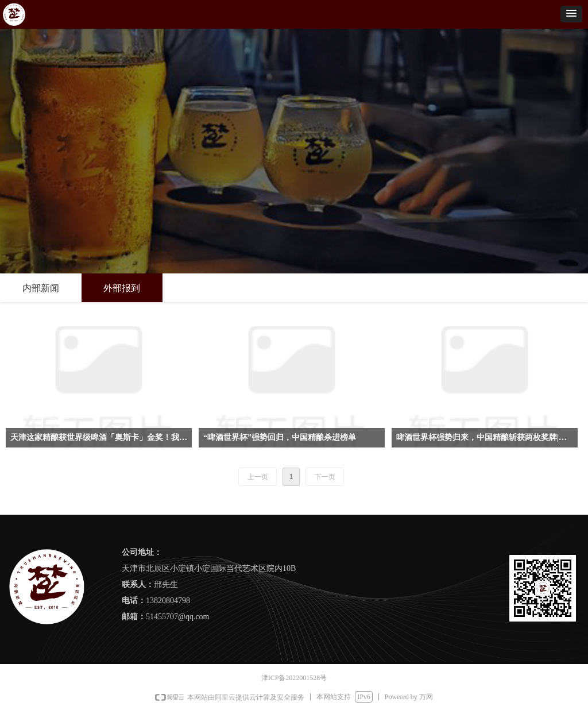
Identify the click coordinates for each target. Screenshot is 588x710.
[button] (571, 14)
